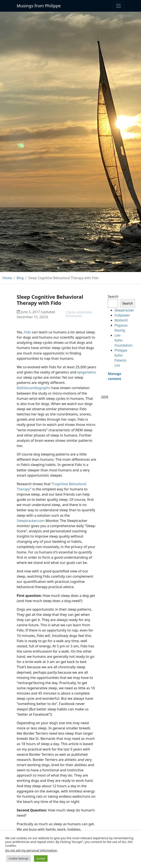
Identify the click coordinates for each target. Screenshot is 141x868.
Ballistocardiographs (33, 388)
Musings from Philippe (39, 6)
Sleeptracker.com (31, 521)
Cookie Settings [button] (19, 858)
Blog (72, 312)
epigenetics (87, 372)
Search (113, 296)
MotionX (121, 320)
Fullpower (122, 315)
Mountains (84, 312)
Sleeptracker (124, 310)
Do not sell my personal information (31, 850)
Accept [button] (41, 858)
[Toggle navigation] (118, 6)
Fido (27, 332)
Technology (74, 316)
